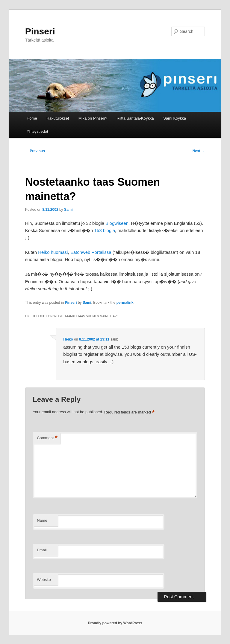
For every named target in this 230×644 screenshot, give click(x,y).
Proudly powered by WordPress (115, 623)
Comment (47, 438)
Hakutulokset (58, 118)
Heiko (68, 339)
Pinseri (40, 31)
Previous (35, 151)
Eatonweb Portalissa (91, 252)
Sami (68, 210)
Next (199, 151)
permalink (125, 303)
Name (42, 520)
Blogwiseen (117, 223)
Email (42, 550)
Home (32, 118)
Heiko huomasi (53, 252)
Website (44, 580)
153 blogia (105, 230)
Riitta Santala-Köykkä (135, 118)
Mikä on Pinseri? (93, 118)
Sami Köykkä (175, 118)
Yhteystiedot (37, 131)
